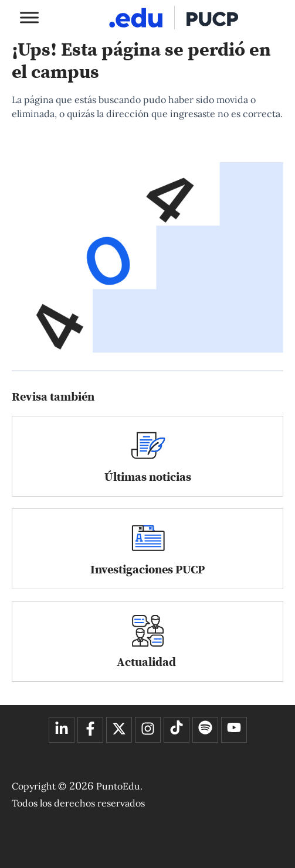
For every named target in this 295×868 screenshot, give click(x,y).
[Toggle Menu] (29, 17)
